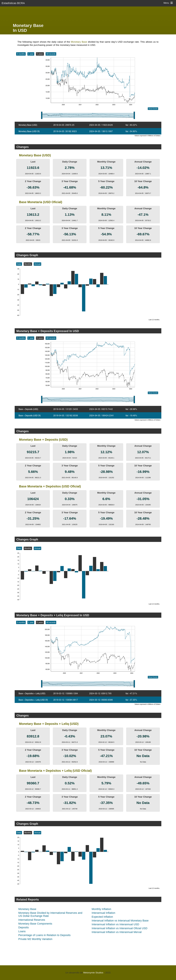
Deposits (24, 927)
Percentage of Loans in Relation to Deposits (44, 935)
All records (51, 54)
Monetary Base (79, 42)
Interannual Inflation (103, 913)
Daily (19, 264)
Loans (22, 931)
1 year (31, 54)
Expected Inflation (102, 917)
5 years (40, 54)
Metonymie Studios (93, 973)
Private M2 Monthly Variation (35, 939)
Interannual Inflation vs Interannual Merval (117, 932)
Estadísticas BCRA (13, 3)
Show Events (153, 109)
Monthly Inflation (101, 909)
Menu (169, 3)
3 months (21, 54)
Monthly (28, 264)
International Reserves (32, 920)
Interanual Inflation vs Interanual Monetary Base (120, 921)
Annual (38, 264)
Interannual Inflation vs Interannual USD (115, 924)
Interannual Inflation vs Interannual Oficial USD (120, 928)
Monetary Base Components (35, 924)
